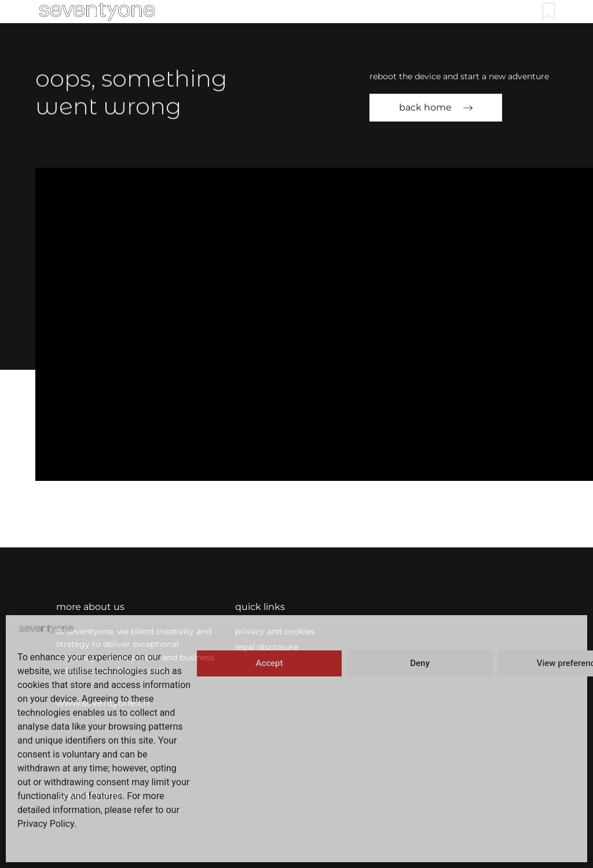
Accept (269, 663)
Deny (420, 663)
